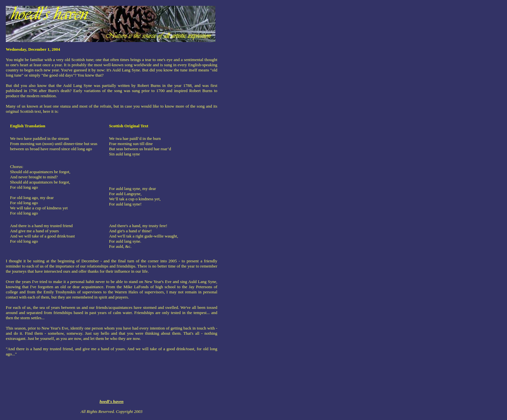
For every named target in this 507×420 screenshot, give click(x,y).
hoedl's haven (112, 401)
